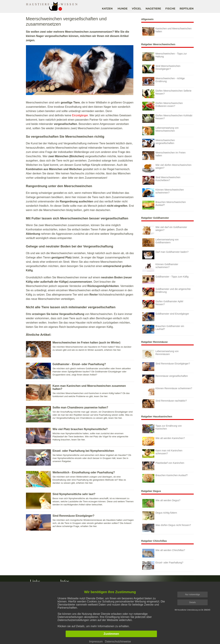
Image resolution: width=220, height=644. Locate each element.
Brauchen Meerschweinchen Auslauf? (164, 205)
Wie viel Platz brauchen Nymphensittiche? (80, 429)
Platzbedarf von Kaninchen (163, 466)
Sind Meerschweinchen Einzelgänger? (161, 69)
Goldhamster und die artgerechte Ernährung (167, 292)
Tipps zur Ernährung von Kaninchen (162, 429)
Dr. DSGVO (206, 610)
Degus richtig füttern (160, 516)
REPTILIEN (187, 9)
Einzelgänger (80, 115)
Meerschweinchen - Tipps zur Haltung (165, 57)
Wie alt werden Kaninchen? (164, 441)
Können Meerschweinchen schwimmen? (163, 193)
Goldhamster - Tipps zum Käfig (165, 280)
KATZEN (107, 9)
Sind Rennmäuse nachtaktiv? (165, 404)
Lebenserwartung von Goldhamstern (161, 243)
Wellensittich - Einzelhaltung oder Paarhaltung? (84, 472)
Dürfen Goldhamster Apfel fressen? (163, 304)
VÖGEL (137, 9)
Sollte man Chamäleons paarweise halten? (80, 407)
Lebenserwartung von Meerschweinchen (161, 131)
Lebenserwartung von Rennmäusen (161, 354)
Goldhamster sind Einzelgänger (166, 317)
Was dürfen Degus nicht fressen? (167, 528)
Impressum (96, 642)
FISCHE (170, 9)
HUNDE (123, 9)
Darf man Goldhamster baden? (165, 255)
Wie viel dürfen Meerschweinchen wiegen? (167, 168)
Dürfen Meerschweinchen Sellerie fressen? (167, 94)
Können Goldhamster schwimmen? (160, 267)
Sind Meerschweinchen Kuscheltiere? (161, 180)
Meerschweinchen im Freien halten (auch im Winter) (87, 343)
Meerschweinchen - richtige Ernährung (164, 81)
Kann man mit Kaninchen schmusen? (162, 454)
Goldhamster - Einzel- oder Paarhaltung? (79, 364)
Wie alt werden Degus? (161, 503)
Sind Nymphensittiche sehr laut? (74, 494)
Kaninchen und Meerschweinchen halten (167, 32)
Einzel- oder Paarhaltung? (163, 566)
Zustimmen (111, 634)
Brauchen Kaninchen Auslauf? (165, 478)
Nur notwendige (192, 595)
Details (192, 602)
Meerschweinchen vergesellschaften (159, 143)
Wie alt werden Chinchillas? (164, 553)
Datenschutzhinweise (118, 642)
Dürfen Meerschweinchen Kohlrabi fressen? (167, 118)
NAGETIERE (153, 9)
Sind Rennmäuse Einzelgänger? (74, 516)
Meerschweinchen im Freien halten (164, 156)
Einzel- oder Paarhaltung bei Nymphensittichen (83, 451)
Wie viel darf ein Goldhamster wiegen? (165, 230)
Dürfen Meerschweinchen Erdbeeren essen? (163, 106)
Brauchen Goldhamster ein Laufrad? (163, 329)
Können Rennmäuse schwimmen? (167, 391)
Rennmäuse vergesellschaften (165, 379)
